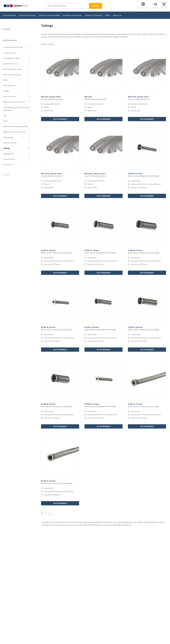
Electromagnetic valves (12, 69)
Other (6, 121)
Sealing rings (8, 137)
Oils (5, 115)
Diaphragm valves (10, 64)
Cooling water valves (12, 58)
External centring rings (12, 75)
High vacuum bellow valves (14, 102)
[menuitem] (9, 15)
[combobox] (70, 6)
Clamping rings (9, 53)
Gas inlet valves (9, 96)
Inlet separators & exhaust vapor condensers (16, 109)
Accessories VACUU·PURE (13, 47)
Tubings (7, 148)
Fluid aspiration (9, 85)
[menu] (62, 15)
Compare (155, 8)
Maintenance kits (10, 143)
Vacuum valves (9, 159)
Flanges (6, 91)
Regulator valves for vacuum (15, 132)
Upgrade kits (8, 154)
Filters (6, 80)
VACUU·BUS (8, 165)
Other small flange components (16, 126)
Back (7, 175)
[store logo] (23, 6)
